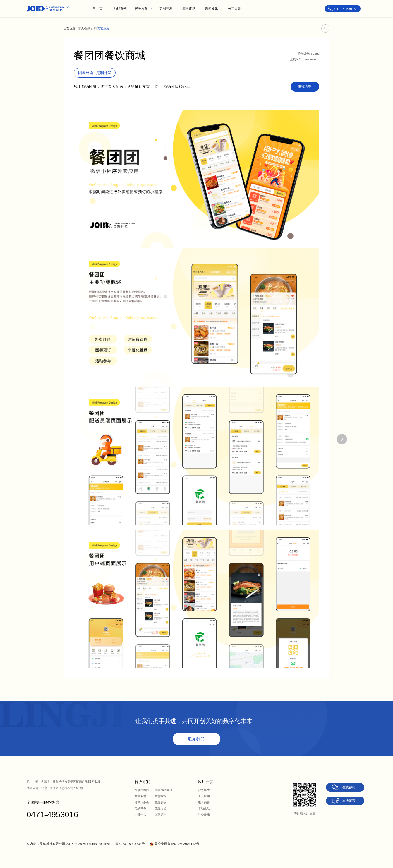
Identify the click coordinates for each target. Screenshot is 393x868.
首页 (81, 28)
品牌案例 (91, 28)
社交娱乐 (204, 815)
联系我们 (196, 739)
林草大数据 (142, 802)
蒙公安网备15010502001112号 (177, 844)
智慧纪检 (160, 808)
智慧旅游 (160, 796)
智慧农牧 (160, 802)
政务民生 (204, 790)
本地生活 (204, 808)
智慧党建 (160, 815)
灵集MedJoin (163, 790)
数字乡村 (140, 796)
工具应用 (204, 796)
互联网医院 (142, 790)
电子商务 (140, 808)
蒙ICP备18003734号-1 (132, 844)
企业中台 (140, 815)
